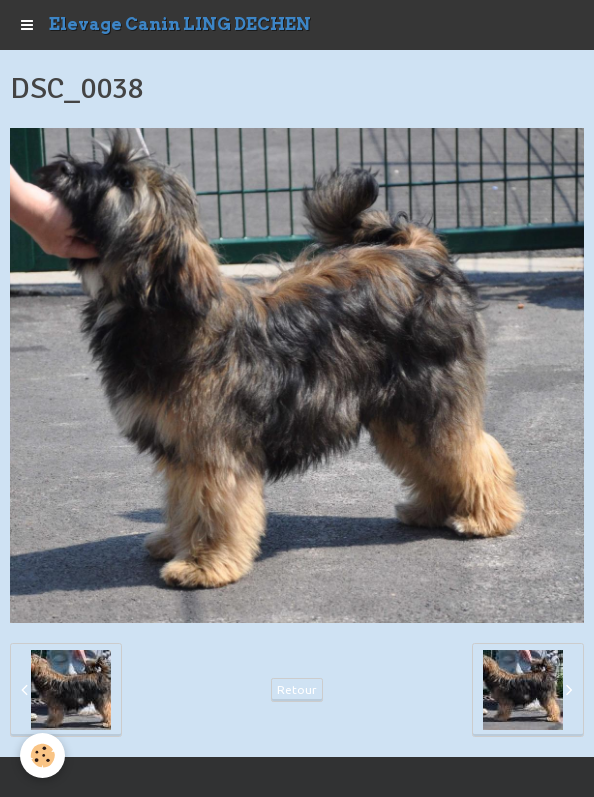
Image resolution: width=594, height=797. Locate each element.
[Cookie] (42, 755)
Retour (297, 689)
